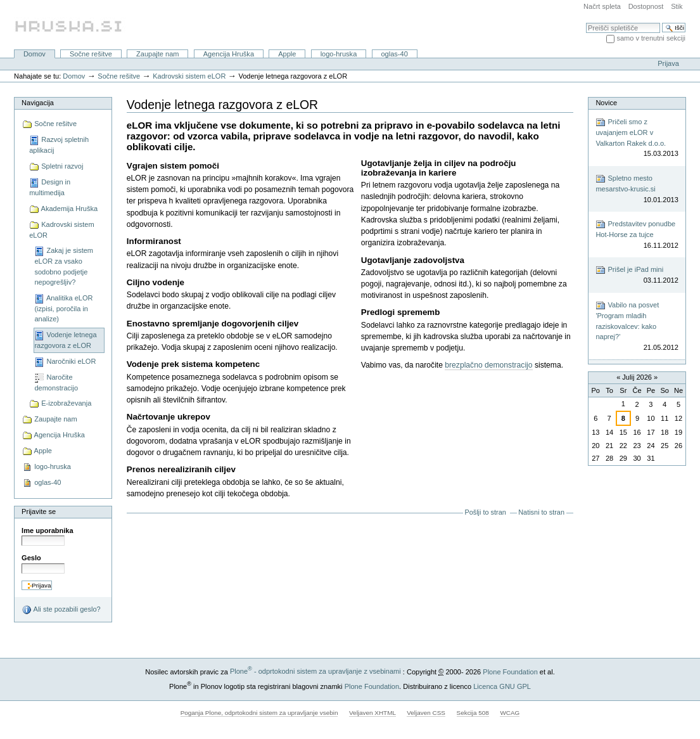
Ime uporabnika (48, 530)
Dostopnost (646, 6)
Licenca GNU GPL (502, 686)
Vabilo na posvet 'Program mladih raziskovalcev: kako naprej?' (637, 326)
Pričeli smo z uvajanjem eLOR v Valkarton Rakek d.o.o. (637, 138)
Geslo (31, 558)
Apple (287, 54)
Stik (677, 6)
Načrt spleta (602, 6)
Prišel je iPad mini (637, 275)
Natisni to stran (541, 512)
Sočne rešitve (91, 54)
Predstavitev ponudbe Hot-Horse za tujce (637, 235)
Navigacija (38, 103)
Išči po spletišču (586, 22)
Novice (606, 103)
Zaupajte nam (157, 54)
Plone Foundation (510, 671)
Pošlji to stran (485, 512)
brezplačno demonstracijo (488, 365)
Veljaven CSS (426, 713)
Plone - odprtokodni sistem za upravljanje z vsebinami (315, 671)
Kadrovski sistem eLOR (189, 76)
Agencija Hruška (229, 54)
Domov (35, 54)
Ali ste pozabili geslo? (61, 610)
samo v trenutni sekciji (651, 38)
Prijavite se (39, 511)
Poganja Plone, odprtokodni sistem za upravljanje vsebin (259, 713)
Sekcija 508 (473, 713)
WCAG (510, 713)
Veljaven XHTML (372, 713)
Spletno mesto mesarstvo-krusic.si (637, 189)
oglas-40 (394, 54)
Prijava (668, 63)
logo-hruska (339, 54)
